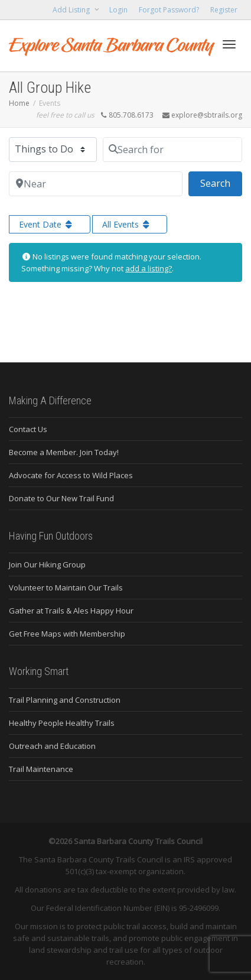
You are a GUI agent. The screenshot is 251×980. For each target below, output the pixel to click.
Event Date (47, 224)
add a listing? (149, 268)
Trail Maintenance (41, 769)
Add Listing (72, 10)
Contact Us (28, 429)
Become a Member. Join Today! (64, 452)
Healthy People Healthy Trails (62, 723)
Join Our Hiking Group (47, 564)
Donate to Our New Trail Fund (61, 498)
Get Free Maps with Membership (67, 634)
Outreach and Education (52, 746)
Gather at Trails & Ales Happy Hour (71, 611)
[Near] (96, 184)
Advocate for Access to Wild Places (71, 475)
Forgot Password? (169, 10)
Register (224, 10)
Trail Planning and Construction (65, 700)
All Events (127, 224)
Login (118, 10)
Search (221, 183)
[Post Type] (53, 150)
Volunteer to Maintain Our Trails (66, 588)
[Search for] (172, 150)
